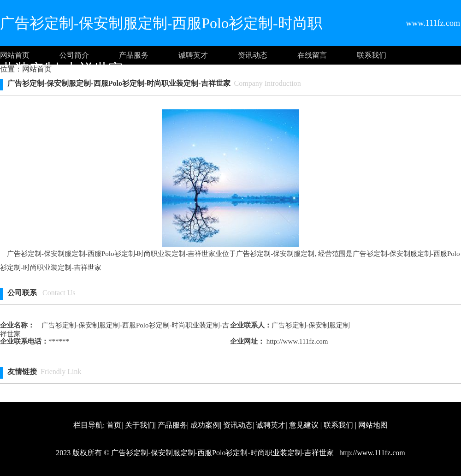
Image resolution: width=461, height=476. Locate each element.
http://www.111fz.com (296, 341)
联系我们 (372, 55)
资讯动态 (253, 55)
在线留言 (312, 55)
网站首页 (15, 55)
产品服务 (134, 55)
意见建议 (304, 425)
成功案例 (205, 425)
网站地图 (373, 425)
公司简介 (74, 55)
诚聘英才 (193, 55)
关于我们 (140, 425)
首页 (114, 425)
